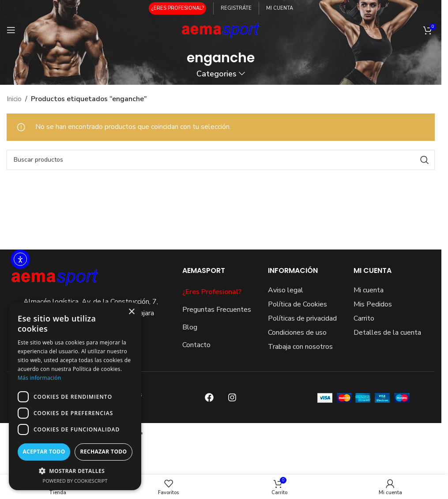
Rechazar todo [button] (103, 452)
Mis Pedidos (373, 304)
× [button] (131, 312)
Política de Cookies (297, 304)
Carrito (364, 318)
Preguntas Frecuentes (217, 310)
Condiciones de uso (297, 333)
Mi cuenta (369, 290)
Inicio (14, 99)
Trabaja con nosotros (300, 347)
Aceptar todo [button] (44, 452)
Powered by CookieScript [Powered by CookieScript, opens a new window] (75, 481)
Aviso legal (286, 290)
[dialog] (75, 396)
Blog (190, 327)
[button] (75, 471)
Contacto (196, 345)
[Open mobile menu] (11, 30)
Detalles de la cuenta (387, 333)
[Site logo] (221, 30)
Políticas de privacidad (302, 318)
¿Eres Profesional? (212, 292)
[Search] (221, 160)
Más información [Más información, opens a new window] (39, 378)
